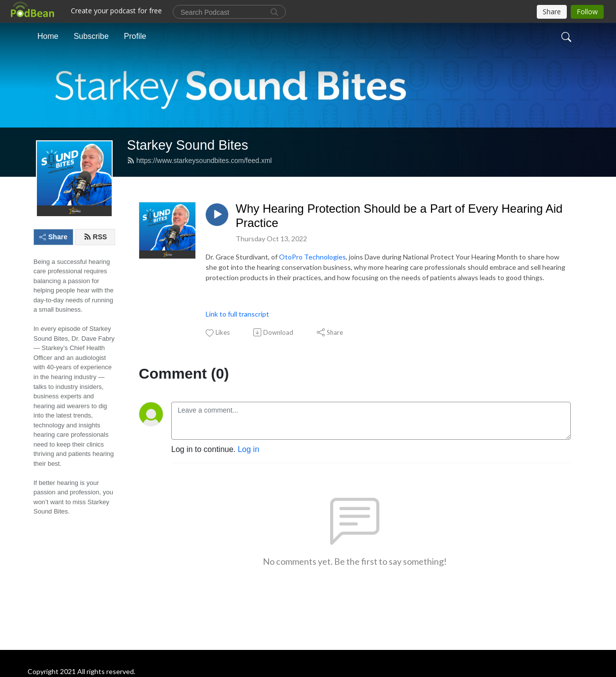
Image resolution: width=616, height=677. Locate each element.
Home (48, 36)
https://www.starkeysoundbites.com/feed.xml (199, 161)
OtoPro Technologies (312, 257)
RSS (95, 237)
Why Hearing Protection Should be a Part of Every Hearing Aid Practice (399, 216)
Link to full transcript (237, 314)
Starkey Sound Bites (187, 145)
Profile (135, 36)
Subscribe (91, 36)
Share (53, 237)
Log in (248, 449)
